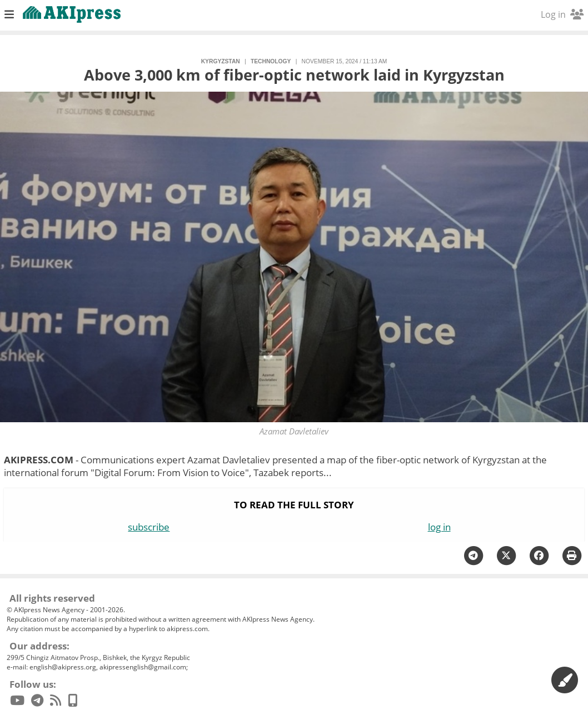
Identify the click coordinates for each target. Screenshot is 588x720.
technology (271, 61)
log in (439, 527)
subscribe (149, 527)
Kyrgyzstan (221, 61)
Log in (562, 14)
